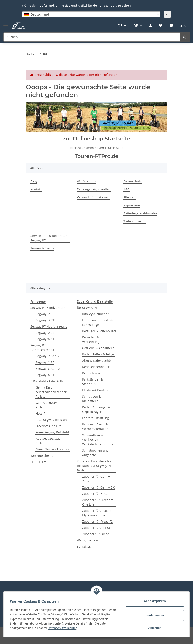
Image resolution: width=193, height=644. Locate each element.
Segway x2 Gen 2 (48, 369)
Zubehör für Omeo (96, 534)
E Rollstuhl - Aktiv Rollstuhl (50, 381)
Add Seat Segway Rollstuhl (48, 441)
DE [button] (120, 26)
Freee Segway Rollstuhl (52, 432)
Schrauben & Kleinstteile (92, 399)
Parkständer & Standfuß (92, 382)
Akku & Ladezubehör (97, 361)
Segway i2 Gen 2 (47, 356)
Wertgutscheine (42, 456)
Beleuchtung (91, 373)
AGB (126, 189)
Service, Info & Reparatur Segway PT (49, 238)
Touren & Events (42, 248)
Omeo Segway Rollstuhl (53, 449)
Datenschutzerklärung (71, 628)
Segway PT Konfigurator (48, 308)
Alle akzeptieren (154, 601)
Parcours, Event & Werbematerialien (95, 427)
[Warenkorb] (178, 26)
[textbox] (91, 14)
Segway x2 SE (45, 320)
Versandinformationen (93, 197)
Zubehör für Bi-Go (95, 494)
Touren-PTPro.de (96, 156)
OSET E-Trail (39, 462)
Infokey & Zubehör (95, 314)
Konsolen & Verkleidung (91, 339)
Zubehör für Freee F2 (97, 521)
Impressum (132, 205)
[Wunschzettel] (161, 26)
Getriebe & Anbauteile (98, 348)
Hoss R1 (41, 413)
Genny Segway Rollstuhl (46, 405)
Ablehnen (154, 628)
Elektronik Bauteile (96, 390)
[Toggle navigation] (6, 24)
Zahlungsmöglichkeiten (94, 189)
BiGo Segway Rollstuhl (52, 420)
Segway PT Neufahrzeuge (49, 326)
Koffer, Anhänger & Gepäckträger (96, 409)
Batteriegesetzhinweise (140, 213)
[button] (150, 26)
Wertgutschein (88, 540)
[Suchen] (92, 37)
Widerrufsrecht (134, 221)
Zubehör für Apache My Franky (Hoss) (97, 513)
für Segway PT (87, 308)
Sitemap (129, 197)
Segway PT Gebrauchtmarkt (42, 347)
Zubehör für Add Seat (98, 528)
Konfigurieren (154, 615)
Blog (34, 181)
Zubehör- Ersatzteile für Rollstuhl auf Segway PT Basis (94, 466)
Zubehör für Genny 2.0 (99, 487)
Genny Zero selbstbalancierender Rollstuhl (51, 392)
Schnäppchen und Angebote (95, 453)
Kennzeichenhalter (96, 367)
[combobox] (91, 14)
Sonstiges (84, 546)
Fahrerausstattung (96, 418)
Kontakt (36, 189)
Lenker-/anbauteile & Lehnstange (97, 322)
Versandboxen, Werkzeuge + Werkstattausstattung (98, 440)
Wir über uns (86, 181)
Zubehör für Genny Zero (96, 479)
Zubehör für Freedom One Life (98, 502)
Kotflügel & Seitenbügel (99, 331)
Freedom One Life (49, 426)
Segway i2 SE (45, 314)
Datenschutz (132, 181)
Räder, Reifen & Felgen (99, 354)
